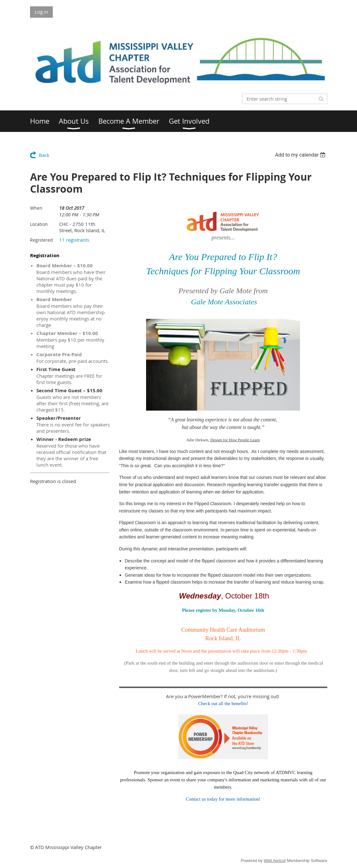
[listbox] (301, 155)
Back (44, 155)
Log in (41, 12)
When (36, 208)
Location (39, 224)
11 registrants (74, 240)
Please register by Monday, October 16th (223, 610)
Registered (41, 240)
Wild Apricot (275, 861)
